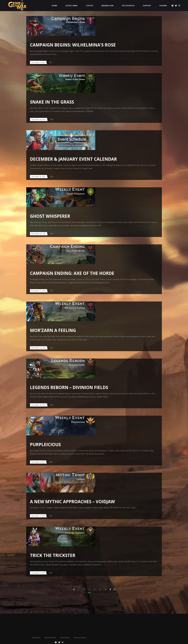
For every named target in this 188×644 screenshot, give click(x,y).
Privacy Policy (65, 638)
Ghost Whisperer (50, 216)
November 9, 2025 (38, 462)
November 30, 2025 (38, 119)
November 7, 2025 (38, 516)
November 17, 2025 (38, 291)
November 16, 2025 (38, 348)
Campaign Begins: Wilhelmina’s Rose (73, 45)
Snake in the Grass (52, 102)
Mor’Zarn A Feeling (53, 330)
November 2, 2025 (38, 573)
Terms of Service (80, 638)
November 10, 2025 (38, 405)
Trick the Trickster (53, 555)
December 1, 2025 (38, 62)
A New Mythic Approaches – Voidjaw (72, 502)
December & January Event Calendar (73, 159)
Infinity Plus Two (50, 638)
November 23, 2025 (38, 234)
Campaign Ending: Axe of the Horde (72, 273)
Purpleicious (45, 444)
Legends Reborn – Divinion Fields (69, 387)
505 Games (36, 638)
